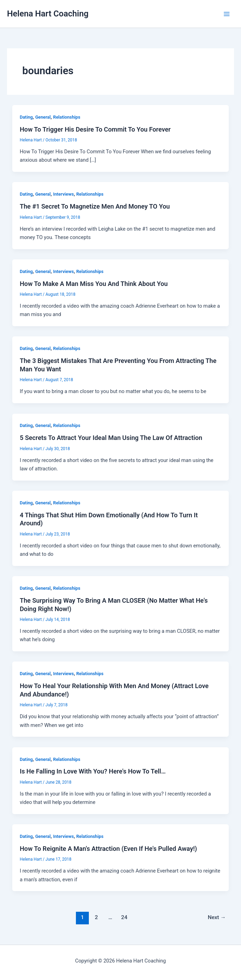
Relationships (67, 117)
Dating (26, 117)
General (43, 117)
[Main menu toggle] (227, 14)
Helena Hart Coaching (48, 14)
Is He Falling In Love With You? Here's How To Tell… (93, 771)
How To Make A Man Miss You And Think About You (94, 284)
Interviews (63, 194)
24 (124, 917)
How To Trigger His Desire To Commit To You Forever (95, 129)
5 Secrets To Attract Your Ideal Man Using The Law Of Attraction (111, 438)
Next (217, 917)
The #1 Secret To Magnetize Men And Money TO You (95, 206)
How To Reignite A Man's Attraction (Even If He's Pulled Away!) (108, 849)
